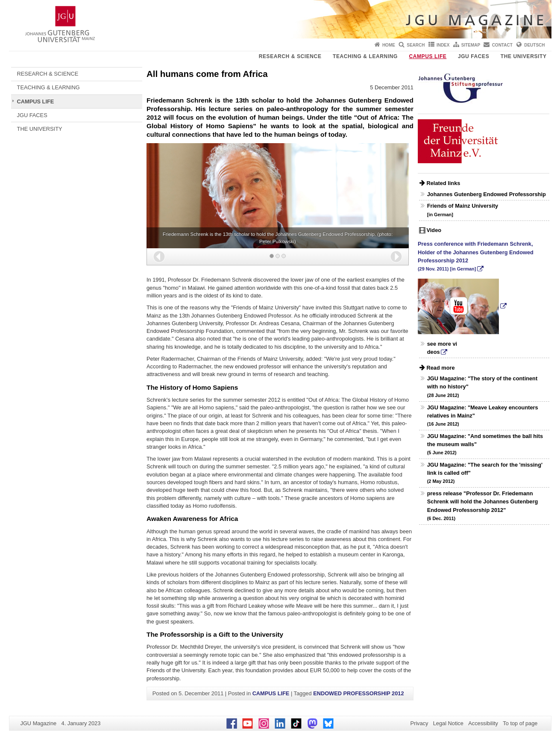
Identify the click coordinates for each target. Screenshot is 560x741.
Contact (502, 45)
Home (389, 45)
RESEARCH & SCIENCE (290, 56)
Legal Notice (448, 723)
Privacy (419, 723)
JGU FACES (474, 56)
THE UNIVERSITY (524, 56)
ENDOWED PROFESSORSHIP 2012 (358, 693)
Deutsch (534, 45)
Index (443, 45)
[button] (159, 257)
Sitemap (471, 45)
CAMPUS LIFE (428, 56)
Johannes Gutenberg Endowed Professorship (487, 194)
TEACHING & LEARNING (365, 56)
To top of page (520, 723)
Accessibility (483, 723)
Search (416, 45)
